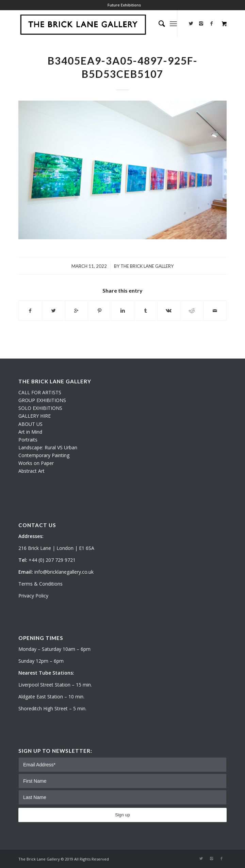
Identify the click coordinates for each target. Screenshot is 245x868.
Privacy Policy (33, 596)
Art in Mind (30, 432)
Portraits (28, 440)
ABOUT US (30, 424)
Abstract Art (31, 471)
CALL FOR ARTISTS (40, 392)
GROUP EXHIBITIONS (42, 400)
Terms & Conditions (40, 584)
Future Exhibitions (124, 5)
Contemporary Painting (44, 455)
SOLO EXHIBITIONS (40, 408)
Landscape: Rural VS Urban (48, 447)
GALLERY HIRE (35, 416)
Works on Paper (36, 463)
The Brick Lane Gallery (147, 266)
